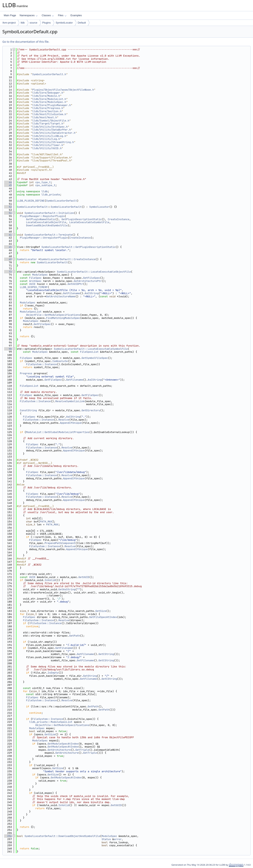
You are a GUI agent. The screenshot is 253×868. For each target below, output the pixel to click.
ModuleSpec (40, 275)
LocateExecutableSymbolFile (89, 222)
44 (8, 182)
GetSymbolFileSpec (95, 358)
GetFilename (72, 293)
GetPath (75, 636)
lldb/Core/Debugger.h (48, 93)
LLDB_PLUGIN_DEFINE (31, 201)
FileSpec (35, 278)
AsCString (92, 293)
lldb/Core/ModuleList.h (49, 99)
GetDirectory (91, 410)
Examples (76, 15)
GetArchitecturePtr (88, 281)
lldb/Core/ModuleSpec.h (49, 102)
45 (8, 185)
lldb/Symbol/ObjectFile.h (51, 121)
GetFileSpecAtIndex (103, 617)
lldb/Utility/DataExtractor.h (54, 133)
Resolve (64, 420)
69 (8, 259)
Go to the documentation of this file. (26, 42)
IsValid (50, 580)
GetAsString (67, 589)
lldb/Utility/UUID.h (47, 148)
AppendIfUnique (71, 423)
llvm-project (9, 23)
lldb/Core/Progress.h (48, 108)
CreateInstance (118, 219)
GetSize (101, 611)
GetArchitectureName (61, 296)
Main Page (10, 15)
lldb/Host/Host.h (45, 117)
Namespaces (29, 15)
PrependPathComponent (60, 543)
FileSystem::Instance (42, 364)
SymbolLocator (64, 23)
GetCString (106, 654)
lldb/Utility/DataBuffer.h (51, 130)
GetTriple (82, 750)
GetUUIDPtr (75, 284)
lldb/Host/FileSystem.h (49, 114)
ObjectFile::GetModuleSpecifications (53, 315)
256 (8, 836)
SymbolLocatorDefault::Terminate (48, 235)
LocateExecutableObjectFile (46, 222)
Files (62, 15)
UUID (32, 284)
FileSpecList (89, 352)
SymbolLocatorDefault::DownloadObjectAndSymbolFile (62, 836)
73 (8, 272)
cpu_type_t (43, 182)
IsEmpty (53, 673)
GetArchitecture (59, 750)
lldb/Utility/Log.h (46, 139)
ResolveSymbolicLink (70, 401)
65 (8, 247)
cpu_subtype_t (45, 185)
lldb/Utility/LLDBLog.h (49, 136)
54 (8, 213)
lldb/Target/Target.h (48, 124)
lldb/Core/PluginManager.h (51, 105)
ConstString (28, 410)
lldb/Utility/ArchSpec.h (50, 127)
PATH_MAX (46, 522)
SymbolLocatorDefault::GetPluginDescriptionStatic (78, 247)
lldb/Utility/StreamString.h (53, 142)
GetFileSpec (92, 278)
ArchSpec (35, 281)
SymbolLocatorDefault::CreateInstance (68, 259)
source (34, 23)
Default (82, 23)
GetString (90, 676)
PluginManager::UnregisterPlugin (44, 238)
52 (8, 207)
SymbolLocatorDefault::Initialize (49, 213)
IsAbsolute (60, 361)
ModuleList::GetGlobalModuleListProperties (58, 432)
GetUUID (84, 577)
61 (8, 235)
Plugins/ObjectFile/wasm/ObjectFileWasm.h (63, 90)
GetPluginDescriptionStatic (82, 219)
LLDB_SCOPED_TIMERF (34, 287)
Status (106, 839)
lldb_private (51, 195)
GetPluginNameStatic (41, 219)
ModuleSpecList (31, 312)
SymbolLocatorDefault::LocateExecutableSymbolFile (91, 349)
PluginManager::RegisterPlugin (42, 216)
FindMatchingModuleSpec (63, 318)
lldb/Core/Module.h (46, 96)
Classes (48, 15)
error (118, 839)
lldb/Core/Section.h (47, 111)
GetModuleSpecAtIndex (63, 744)
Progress (26, 373)
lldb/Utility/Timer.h (48, 145)
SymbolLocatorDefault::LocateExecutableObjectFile (94, 272)
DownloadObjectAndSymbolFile (47, 225)
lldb (23, 23)
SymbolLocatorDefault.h (49, 74)
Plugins (47, 23)
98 (8, 349)
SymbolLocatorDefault (61, 201)
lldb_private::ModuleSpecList (51, 722)
